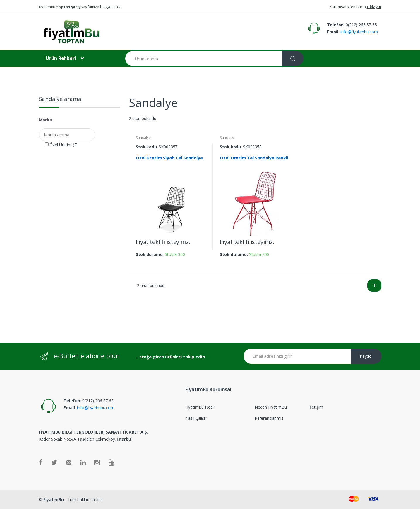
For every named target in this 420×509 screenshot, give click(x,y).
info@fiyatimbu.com (359, 32)
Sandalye (143, 138)
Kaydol (366, 356)
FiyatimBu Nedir (200, 407)
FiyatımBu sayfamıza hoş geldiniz (80, 7)
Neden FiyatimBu (271, 407)
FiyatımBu (54, 499)
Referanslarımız (269, 418)
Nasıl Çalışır (196, 418)
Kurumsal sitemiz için (355, 7)
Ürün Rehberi (61, 58)
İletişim (317, 407)
